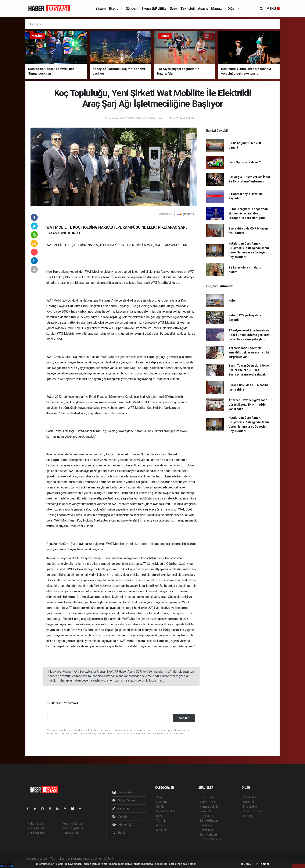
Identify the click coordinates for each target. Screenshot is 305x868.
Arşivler (121, 817)
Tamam (262, 864)
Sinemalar (206, 825)
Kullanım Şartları (73, 823)
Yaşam (101, 9)
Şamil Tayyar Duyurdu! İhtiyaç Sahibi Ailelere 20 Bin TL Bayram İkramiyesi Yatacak (249, 370)
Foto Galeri (123, 792)
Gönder (184, 718)
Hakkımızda (35, 823)
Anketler (248, 802)
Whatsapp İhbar (73, 828)
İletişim (120, 833)
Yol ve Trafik (208, 802)
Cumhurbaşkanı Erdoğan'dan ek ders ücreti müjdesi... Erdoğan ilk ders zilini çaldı (248, 213)
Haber (233, 300)
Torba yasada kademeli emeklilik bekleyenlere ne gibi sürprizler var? (249, 352)
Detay (246, 864)
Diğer (232, 9)
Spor (173, 9)
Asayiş (203, 9)
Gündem (132, 9)
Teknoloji (187, 9)
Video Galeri (124, 800)
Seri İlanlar (206, 830)
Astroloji (248, 816)
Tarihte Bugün (209, 821)
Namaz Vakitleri (210, 807)
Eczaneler (206, 811)
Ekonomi (115, 9)
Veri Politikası (36, 833)
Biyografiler (250, 807)
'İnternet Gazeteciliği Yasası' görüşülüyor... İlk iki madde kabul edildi (248, 405)
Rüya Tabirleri (252, 811)
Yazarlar (121, 808)
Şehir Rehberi (208, 835)
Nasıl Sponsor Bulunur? (245, 162)
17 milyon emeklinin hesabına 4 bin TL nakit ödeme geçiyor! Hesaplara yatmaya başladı (249, 335)
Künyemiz (122, 825)
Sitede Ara (250, 797)
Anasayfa (35, 24)
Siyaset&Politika (154, 9)
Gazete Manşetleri (211, 839)
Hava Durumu (208, 797)
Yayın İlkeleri (36, 828)
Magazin (218, 9)
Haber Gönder (71, 833)
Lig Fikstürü (207, 816)
